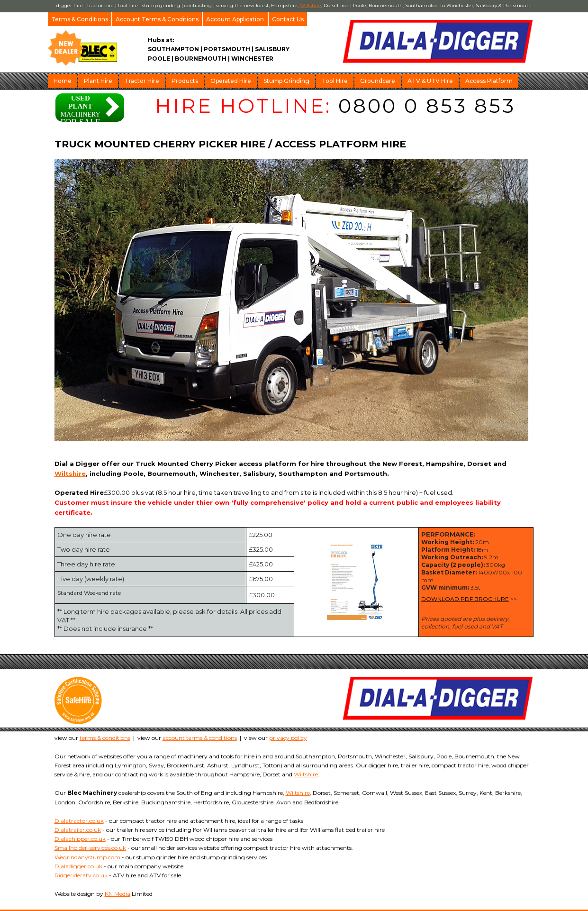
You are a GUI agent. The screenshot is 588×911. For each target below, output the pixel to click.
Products (185, 81)
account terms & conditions (200, 738)
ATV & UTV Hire (430, 81)
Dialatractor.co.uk (79, 821)
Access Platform (489, 81)
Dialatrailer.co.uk (78, 830)
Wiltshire (311, 5)
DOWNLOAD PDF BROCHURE (465, 599)
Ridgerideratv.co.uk (81, 875)
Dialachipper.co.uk (80, 839)
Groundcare (378, 81)
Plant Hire (98, 81)
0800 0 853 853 (427, 106)
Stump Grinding (286, 81)
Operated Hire (231, 81)
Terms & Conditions (80, 19)
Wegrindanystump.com (87, 857)
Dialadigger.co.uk (78, 866)
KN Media (118, 894)
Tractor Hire (142, 81)
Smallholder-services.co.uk (90, 848)
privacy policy (288, 738)
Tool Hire (335, 81)
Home (63, 81)
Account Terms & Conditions (157, 19)
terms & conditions (105, 738)
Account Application (235, 19)
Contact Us (288, 19)
